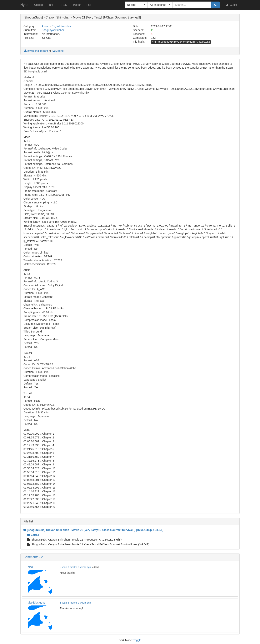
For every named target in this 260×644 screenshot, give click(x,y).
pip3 (30, 567)
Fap (89, 5)
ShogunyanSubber (53, 30)
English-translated (62, 26)
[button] (136, 5)
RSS (64, 5)
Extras (33, 535)
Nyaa (24, 5)
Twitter (77, 5)
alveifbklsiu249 (37, 603)
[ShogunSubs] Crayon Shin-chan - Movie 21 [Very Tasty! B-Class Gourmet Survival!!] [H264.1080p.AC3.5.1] (93, 530)
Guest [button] (233, 5)
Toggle (137, 640)
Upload (38, 5)
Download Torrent (36, 51)
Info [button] (52, 5)
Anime (46, 26)
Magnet (58, 51)
